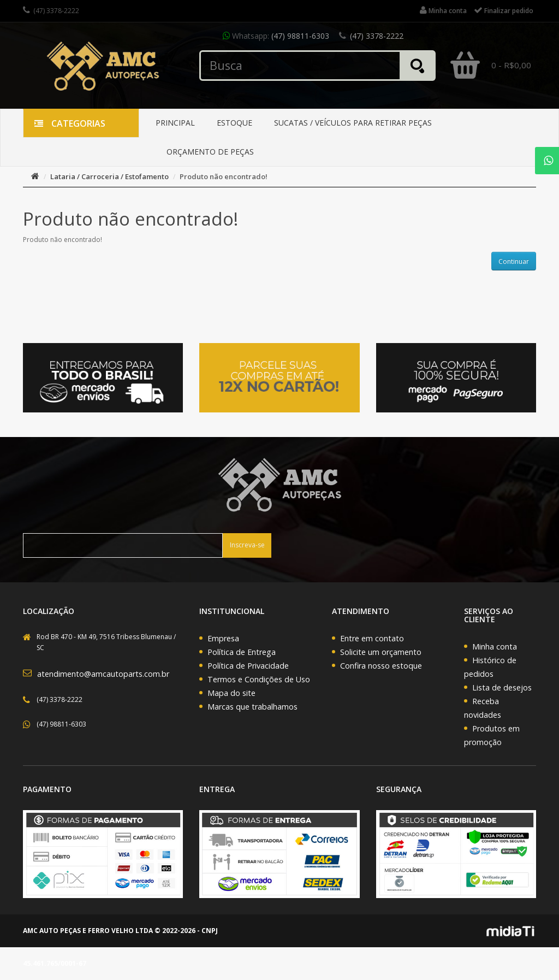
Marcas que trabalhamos (252, 707)
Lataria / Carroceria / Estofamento (109, 176)
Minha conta (495, 647)
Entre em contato (372, 638)
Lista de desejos (502, 687)
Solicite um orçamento (381, 652)
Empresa (223, 638)
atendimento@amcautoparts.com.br (103, 674)
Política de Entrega (242, 652)
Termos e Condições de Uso (259, 679)
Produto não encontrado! (224, 176)
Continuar (514, 261)
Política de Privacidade (248, 666)
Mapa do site (231, 693)
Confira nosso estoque (381, 666)
